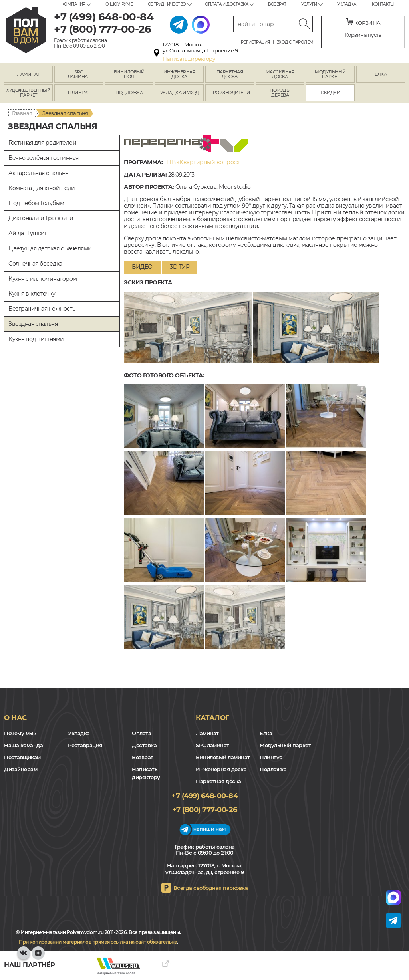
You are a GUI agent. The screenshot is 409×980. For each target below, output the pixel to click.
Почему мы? (20, 733)
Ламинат (207, 733)
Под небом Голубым (36, 203)
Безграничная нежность (42, 309)
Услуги (309, 4)
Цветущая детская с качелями (50, 248)
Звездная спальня (33, 324)
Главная (22, 113)
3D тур (180, 267)
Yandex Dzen (38, 957)
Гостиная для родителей (42, 143)
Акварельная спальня (38, 173)
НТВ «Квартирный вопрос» (202, 162)
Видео (142, 267)
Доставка (144, 745)
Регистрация (255, 42)
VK (24, 957)
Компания (73, 4)
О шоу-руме (119, 4)
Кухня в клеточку (32, 294)
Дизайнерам (21, 769)
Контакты (383, 4)
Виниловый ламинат (223, 757)
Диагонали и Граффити (41, 218)
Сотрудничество (167, 4)
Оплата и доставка (227, 4)
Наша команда (23, 745)
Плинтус (271, 757)
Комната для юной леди (42, 188)
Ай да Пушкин (28, 233)
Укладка (347, 4)
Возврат (277, 4)
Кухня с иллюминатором (43, 279)
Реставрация (85, 745)
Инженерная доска (221, 769)
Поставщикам (22, 757)
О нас (15, 718)
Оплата (141, 733)
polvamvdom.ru (26, 30)
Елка (266, 733)
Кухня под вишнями (36, 339)
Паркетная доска (218, 781)
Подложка (273, 769)
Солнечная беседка (35, 264)
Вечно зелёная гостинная (44, 158)
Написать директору (189, 59)
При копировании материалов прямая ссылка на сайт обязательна (98, 942)
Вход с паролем (295, 42)
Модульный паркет (285, 745)
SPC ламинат (212, 745)
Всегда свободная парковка (211, 888)
